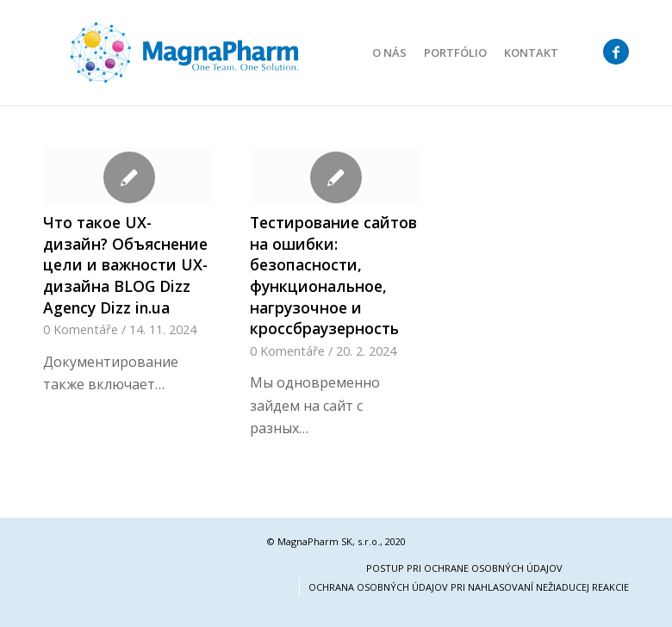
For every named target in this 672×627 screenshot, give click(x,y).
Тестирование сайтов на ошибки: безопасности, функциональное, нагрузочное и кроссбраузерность (333, 275)
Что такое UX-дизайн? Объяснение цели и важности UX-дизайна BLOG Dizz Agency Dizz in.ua (125, 265)
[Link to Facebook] (616, 52)
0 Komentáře (81, 329)
